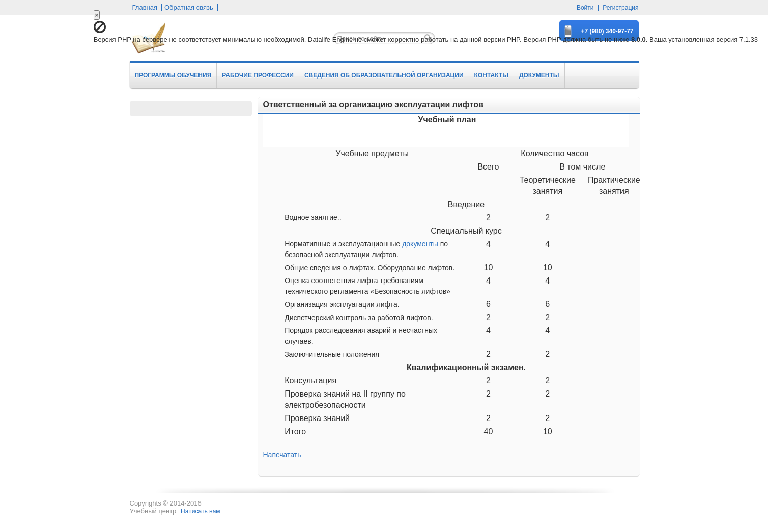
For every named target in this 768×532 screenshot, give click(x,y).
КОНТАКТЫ (491, 75)
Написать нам (201, 511)
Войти (585, 8)
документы (420, 244)
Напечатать (282, 455)
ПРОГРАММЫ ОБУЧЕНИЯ (173, 75)
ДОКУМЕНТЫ (539, 75)
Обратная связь (189, 8)
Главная (145, 8)
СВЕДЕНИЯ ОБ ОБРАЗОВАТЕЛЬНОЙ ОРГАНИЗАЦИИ (384, 75)
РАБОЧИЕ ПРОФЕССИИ (258, 75)
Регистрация (620, 8)
